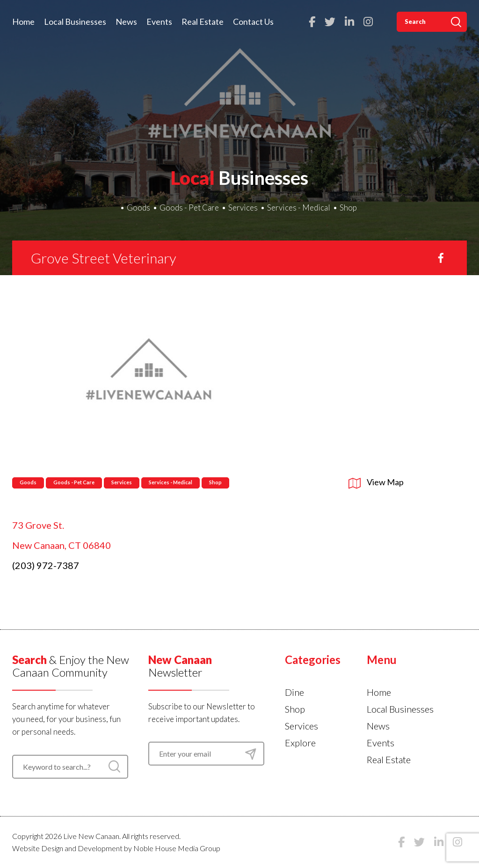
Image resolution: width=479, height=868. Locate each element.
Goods (138, 208)
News (126, 22)
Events (159, 22)
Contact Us (253, 22)
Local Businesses (75, 22)
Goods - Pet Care (189, 208)
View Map (376, 482)
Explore (300, 743)
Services (243, 208)
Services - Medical (299, 208)
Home (23, 22)
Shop (348, 208)
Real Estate (203, 22)
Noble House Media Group (177, 848)
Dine (294, 692)
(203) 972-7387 (46, 565)
